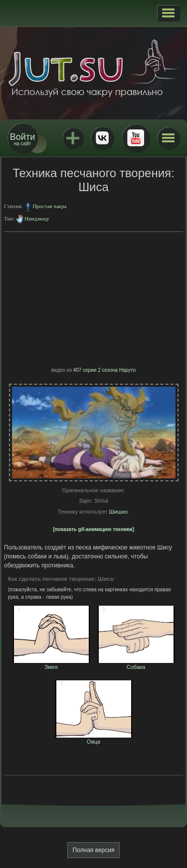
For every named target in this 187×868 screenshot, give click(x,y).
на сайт (22, 139)
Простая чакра (49, 206)
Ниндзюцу (37, 218)
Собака (136, 664)
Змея (51, 664)
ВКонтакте (102, 138)
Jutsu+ (73, 138)
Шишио (118, 512)
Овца (94, 739)
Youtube (136, 138)
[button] (168, 13)
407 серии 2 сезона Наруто (104, 370)
